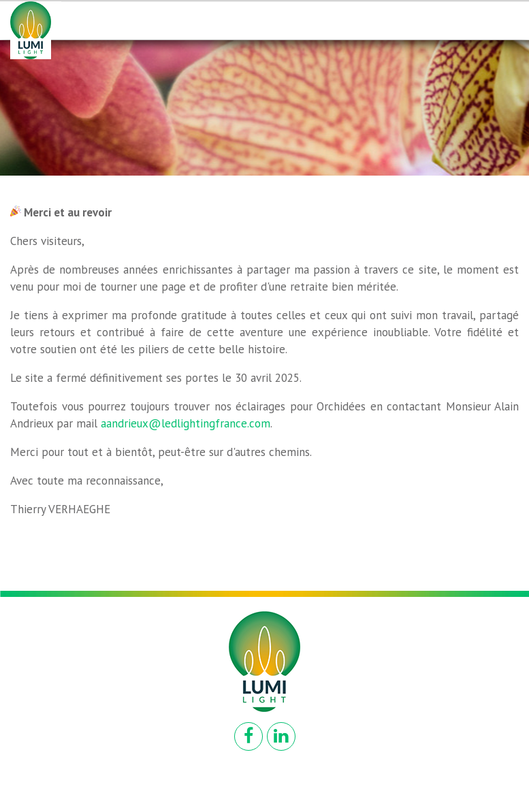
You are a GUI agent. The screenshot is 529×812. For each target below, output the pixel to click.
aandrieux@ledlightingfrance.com (186, 423)
